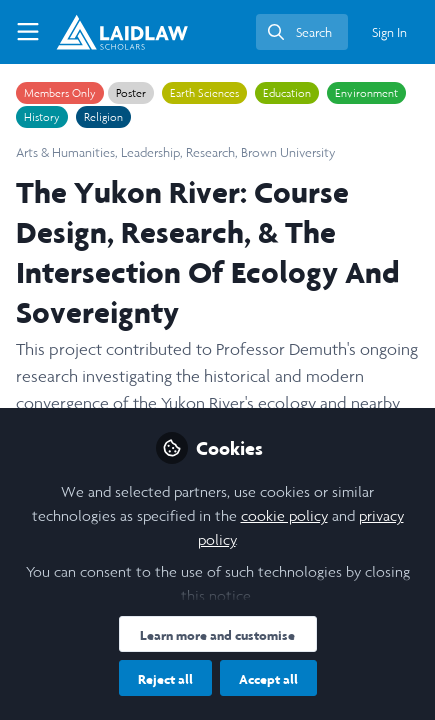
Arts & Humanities (65, 152)
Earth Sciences (204, 93)
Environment (366, 93)
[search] (302, 32)
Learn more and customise (217, 635)
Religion (103, 117)
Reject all (165, 679)
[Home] (122, 32)
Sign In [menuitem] (389, 32)
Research (210, 152)
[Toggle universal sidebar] (28, 32)
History (42, 117)
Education (287, 93)
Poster (131, 93)
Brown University (288, 152)
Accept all (268, 679)
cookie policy (284, 515)
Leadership (150, 152)
